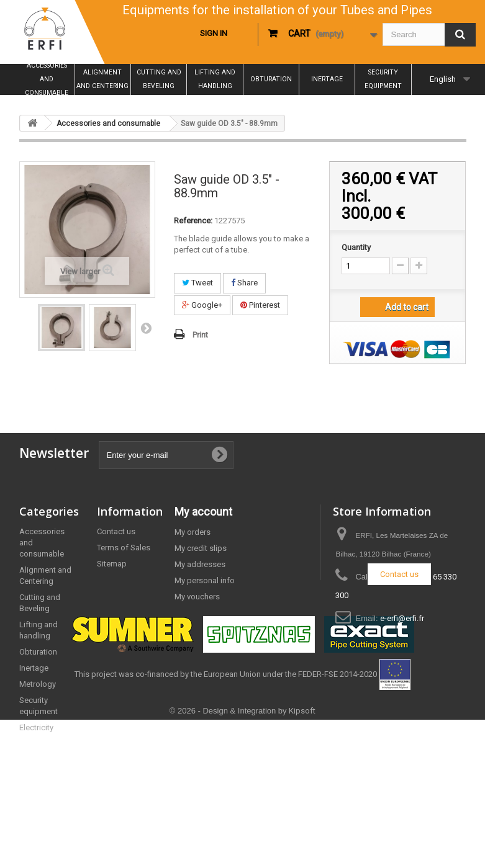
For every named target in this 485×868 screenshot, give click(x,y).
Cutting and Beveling (159, 79)
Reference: (193, 221)
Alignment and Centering (102, 79)
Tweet (197, 283)
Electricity (36, 727)
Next (146, 328)
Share (244, 283)
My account (203, 512)
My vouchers (197, 597)
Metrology (38, 684)
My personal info (205, 580)
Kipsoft (302, 859)
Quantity (356, 247)
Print (200, 335)
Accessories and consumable (47, 79)
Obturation (271, 79)
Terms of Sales (124, 548)
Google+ (202, 305)
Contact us (116, 531)
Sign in (214, 33)
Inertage (327, 79)
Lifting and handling (215, 79)
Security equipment (383, 79)
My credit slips (201, 548)
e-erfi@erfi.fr (402, 618)
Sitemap (112, 564)
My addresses (200, 564)
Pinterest (260, 305)
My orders (193, 532)
